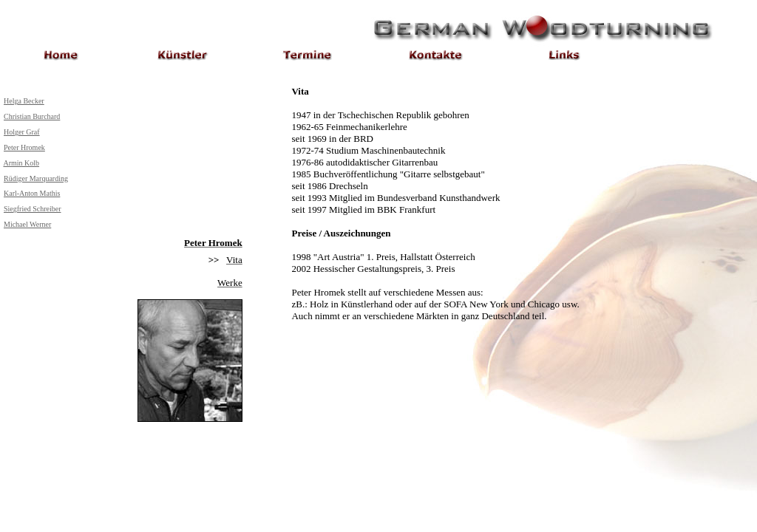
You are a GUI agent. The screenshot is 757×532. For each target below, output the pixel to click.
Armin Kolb (21, 163)
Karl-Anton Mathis (32, 193)
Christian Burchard (32, 116)
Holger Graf (22, 132)
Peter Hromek (24, 147)
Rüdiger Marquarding (36, 178)
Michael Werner (27, 224)
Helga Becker (24, 101)
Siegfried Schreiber (32, 209)
